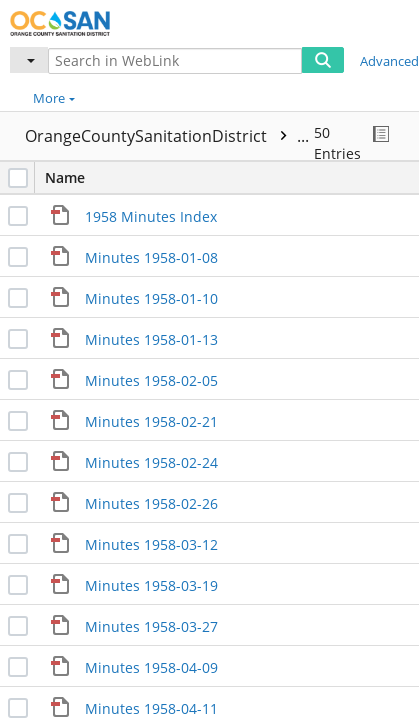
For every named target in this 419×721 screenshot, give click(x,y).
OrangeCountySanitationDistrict (182, 136)
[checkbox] (18, 178)
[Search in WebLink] (175, 61)
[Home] (85, 21)
